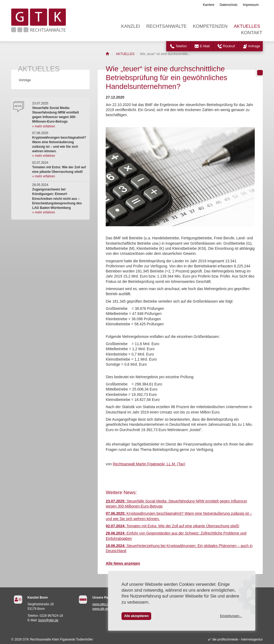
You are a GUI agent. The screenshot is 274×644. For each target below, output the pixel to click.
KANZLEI (131, 26)
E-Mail (205, 46)
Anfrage (254, 46)
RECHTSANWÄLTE (167, 26)
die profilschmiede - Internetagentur (237, 639)
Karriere (209, 5)
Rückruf (229, 46)
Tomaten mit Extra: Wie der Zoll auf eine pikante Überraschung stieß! (172, 526)
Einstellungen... (231, 616)
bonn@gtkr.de (48, 620)
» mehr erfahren (43, 126)
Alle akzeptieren (136, 616)
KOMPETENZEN (210, 26)
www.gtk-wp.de (103, 609)
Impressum (251, 5)
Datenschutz (229, 5)
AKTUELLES (247, 26)
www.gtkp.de (101, 604)
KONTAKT (252, 33)
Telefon (181, 46)
